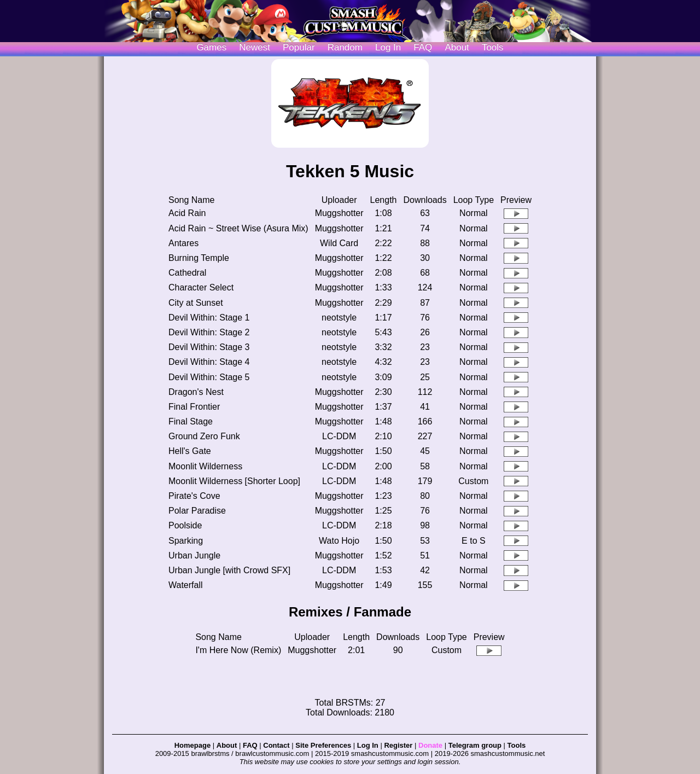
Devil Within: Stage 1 (209, 318)
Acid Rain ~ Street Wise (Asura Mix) (238, 228)
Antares (183, 243)
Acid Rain (187, 213)
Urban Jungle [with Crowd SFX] (229, 570)
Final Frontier (194, 407)
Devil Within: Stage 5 (209, 377)
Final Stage (191, 421)
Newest (255, 47)
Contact (276, 745)
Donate (430, 745)
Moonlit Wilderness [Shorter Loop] (234, 481)
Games (211, 47)
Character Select (201, 287)
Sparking (186, 541)
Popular (299, 47)
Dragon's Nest (196, 392)
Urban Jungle (194, 555)
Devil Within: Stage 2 (209, 332)
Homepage (192, 745)
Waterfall (186, 585)
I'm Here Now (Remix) (238, 650)
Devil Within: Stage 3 (209, 347)
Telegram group (475, 745)
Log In (368, 745)
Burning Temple (199, 258)
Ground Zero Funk (204, 436)
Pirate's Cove (194, 496)
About (457, 47)
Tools (493, 47)
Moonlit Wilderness (205, 466)
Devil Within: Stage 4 (209, 362)
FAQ (423, 47)
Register (398, 745)
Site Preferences (323, 745)
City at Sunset (196, 303)
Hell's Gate (190, 451)
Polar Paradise (197, 511)
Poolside (185, 525)
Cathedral (187, 273)
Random (345, 47)
